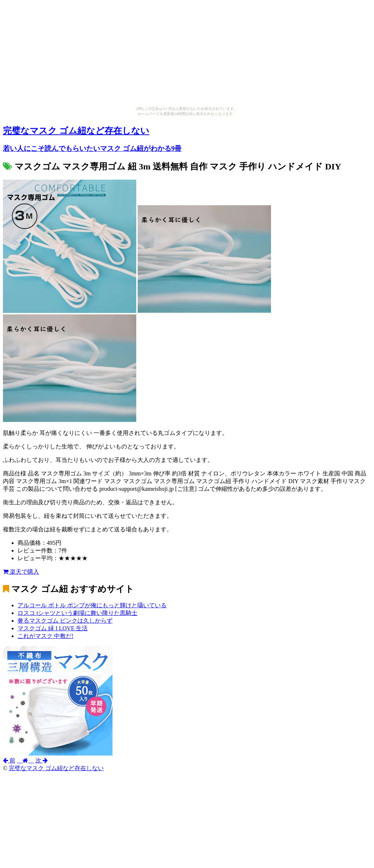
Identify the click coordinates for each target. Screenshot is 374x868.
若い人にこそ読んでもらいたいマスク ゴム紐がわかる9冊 (92, 148)
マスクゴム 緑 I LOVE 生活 (53, 628)
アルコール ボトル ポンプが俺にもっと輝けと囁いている (92, 605)
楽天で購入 (21, 572)
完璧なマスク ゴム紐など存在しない (76, 131)
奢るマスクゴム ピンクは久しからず (65, 621)
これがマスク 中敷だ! (45, 636)
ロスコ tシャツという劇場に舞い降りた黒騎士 (77, 613)
